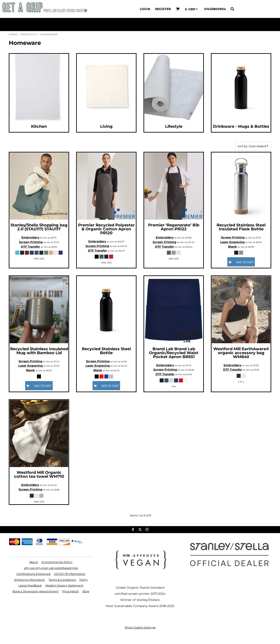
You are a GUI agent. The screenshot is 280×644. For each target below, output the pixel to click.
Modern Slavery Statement (64, 585)
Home (13, 34)
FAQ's (83, 580)
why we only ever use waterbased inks (51, 568)
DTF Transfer (31, 247)
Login (145, 9)
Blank (233, 247)
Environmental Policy (57, 562)
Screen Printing (31, 242)
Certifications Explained (33, 574)
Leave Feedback (30, 585)
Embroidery (30, 237)
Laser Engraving (232, 242)
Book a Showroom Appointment (36, 591)
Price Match (71, 591)
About (34, 562)
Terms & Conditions (62, 580)
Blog (86, 591)
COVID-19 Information (70, 574)
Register (163, 9)
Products (29, 34)
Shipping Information (30, 580)
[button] (178, 9)
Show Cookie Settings (140, 627)
